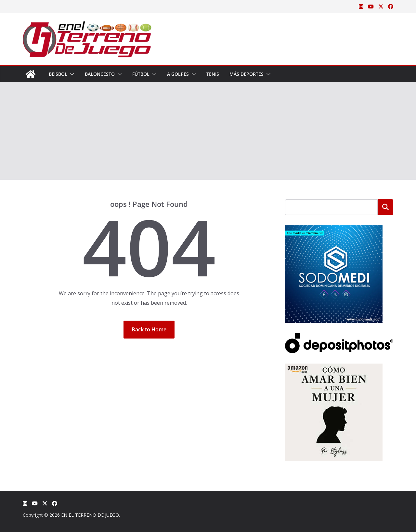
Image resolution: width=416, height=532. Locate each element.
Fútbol (141, 74)
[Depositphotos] (339, 337)
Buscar (385, 207)
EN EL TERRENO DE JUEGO (90, 515)
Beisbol (58, 74)
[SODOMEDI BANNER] (334, 229)
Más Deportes (247, 74)
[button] (71, 74)
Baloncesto (100, 74)
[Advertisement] (208, 131)
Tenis (213, 74)
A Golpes (178, 74)
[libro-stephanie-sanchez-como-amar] (334, 368)
